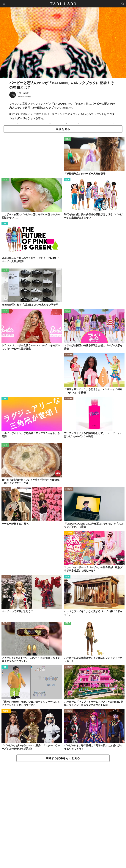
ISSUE (68, 139)
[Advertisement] (63, 815)
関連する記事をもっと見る (63, 758)
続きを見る (63, 129)
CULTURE (69, 355)
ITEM (67, 180)
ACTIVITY (69, 533)
